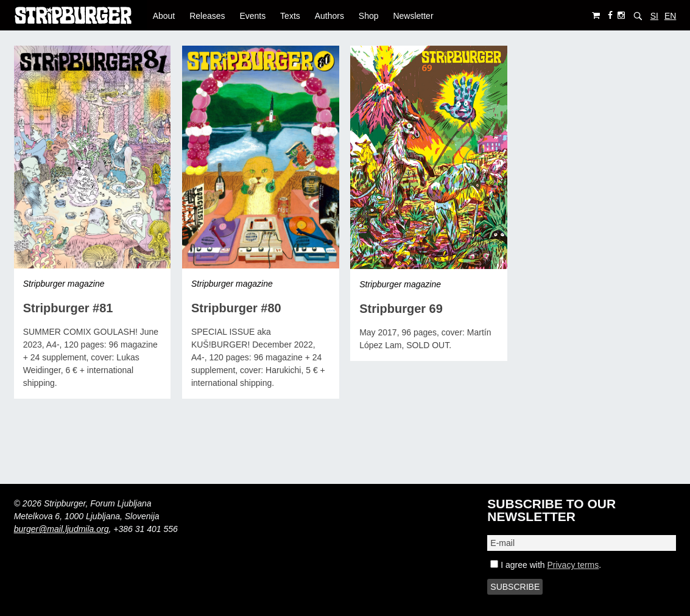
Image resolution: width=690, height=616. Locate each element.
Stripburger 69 (401, 309)
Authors (329, 16)
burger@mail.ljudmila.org (62, 529)
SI (654, 16)
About (164, 16)
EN (670, 16)
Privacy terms (573, 565)
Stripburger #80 (236, 308)
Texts (290, 16)
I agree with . (546, 565)
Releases (207, 16)
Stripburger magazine (64, 284)
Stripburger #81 (68, 308)
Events (252, 16)
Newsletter (413, 16)
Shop (369, 16)
